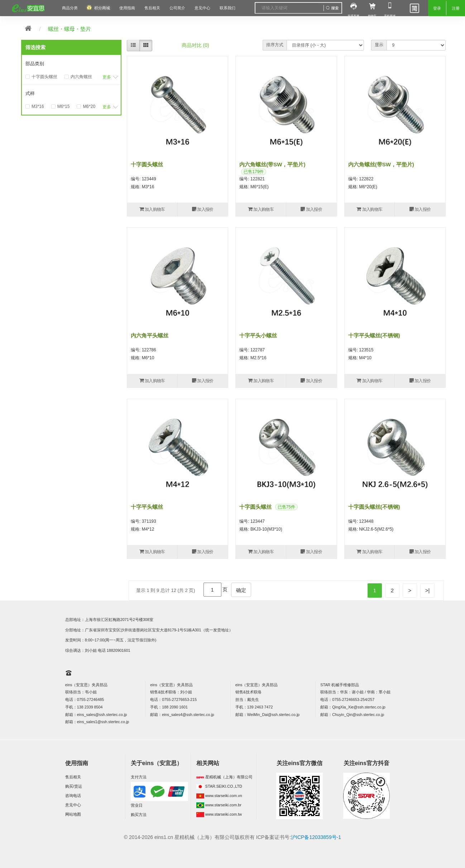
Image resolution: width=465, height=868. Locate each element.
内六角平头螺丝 (150, 335)
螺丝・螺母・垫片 (69, 29)
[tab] (71, 64)
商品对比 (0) (195, 45)
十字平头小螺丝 (258, 335)
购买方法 (139, 815)
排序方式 (275, 45)
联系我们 (227, 8)
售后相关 (152, 8)
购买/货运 (74, 786)
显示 (379, 45)
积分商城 (102, 8)
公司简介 (177, 8)
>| (428, 590)
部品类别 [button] (35, 64)
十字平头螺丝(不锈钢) (374, 335)
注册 (456, 8)
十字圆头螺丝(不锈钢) (374, 507)
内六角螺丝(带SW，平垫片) (272, 164)
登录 (437, 8)
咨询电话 (73, 796)
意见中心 (73, 805)
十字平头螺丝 (147, 507)
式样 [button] (30, 93)
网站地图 (73, 814)
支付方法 (139, 777)
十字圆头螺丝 (147, 164)
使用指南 (127, 8)
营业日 (137, 805)
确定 (241, 590)
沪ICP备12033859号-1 (316, 837)
